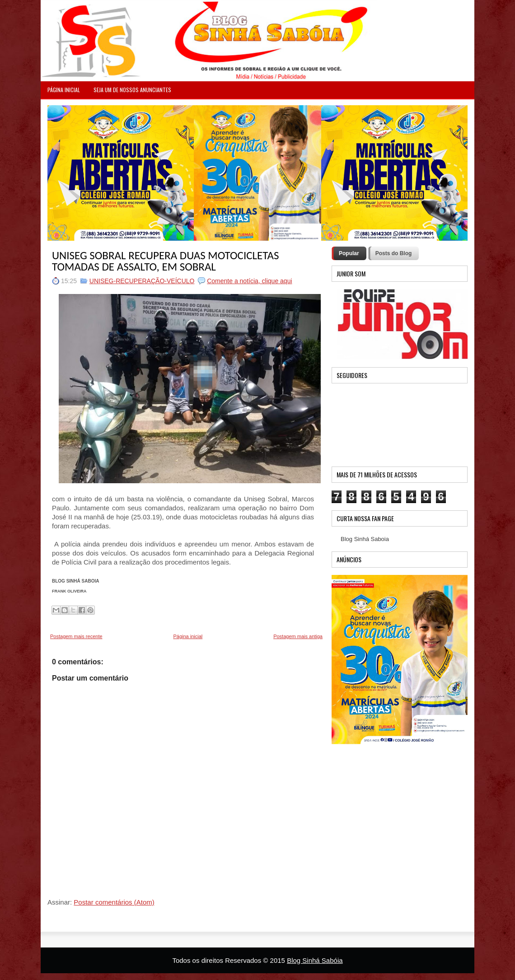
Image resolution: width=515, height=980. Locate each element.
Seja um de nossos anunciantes (132, 90)
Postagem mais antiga (298, 636)
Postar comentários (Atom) (114, 902)
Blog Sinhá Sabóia (315, 960)
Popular (349, 253)
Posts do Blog (394, 253)
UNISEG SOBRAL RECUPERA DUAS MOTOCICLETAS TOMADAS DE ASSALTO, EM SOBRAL (165, 261)
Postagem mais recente (76, 636)
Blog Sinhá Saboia (365, 539)
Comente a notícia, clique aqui (249, 281)
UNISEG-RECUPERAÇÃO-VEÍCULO (142, 281)
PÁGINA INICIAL (64, 90)
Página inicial (188, 636)
